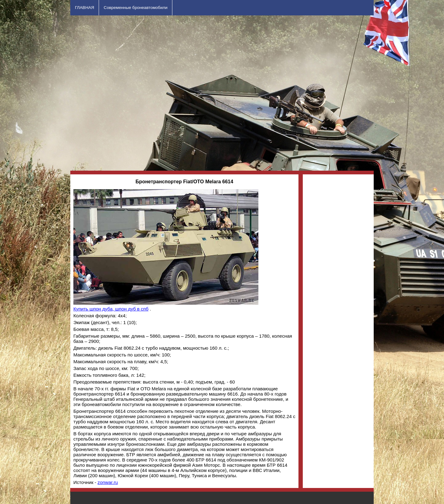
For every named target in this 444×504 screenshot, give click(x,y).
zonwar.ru (108, 482)
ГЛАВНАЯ (84, 8)
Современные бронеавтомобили (136, 8)
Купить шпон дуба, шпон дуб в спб (111, 309)
